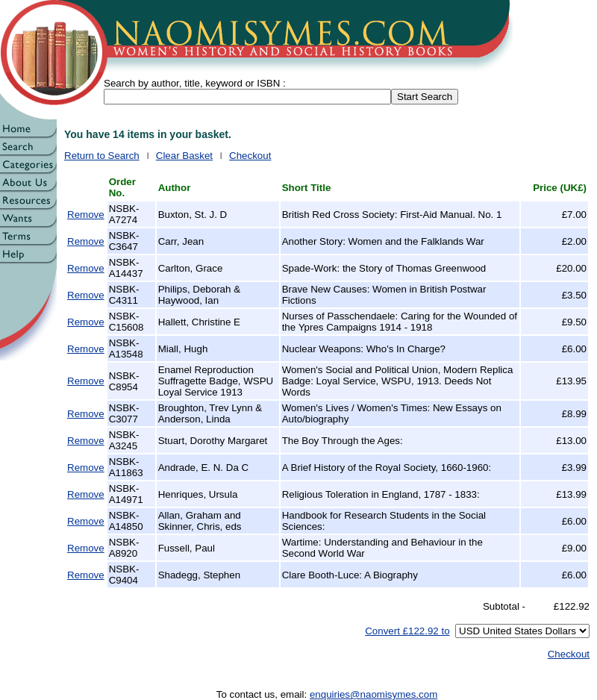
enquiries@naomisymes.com (373, 694)
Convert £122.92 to (407, 631)
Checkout (250, 156)
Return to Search (102, 156)
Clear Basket (184, 156)
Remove (86, 215)
